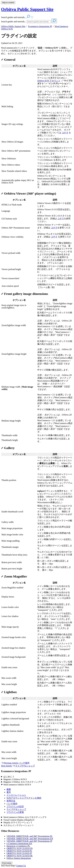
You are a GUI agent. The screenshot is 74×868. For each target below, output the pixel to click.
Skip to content (8, 3)
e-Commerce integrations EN (19, 844)
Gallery (8, 448)
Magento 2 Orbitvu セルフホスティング (23, 782)
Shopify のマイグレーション (18, 822)
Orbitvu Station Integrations (19, 858)
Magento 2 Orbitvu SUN (15, 779)
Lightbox (9, 692)
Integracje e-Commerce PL (18, 846)
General (8, 60)
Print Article (7, 863)
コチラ (65, 133)
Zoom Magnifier (14, 576)
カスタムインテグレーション (18, 825)
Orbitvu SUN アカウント (49, 81)
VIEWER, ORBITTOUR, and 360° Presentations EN (30, 839)
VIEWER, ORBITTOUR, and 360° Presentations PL (30, 836)
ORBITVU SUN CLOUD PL (19, 851)
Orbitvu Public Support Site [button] (27, 9)
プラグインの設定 (19, 36)
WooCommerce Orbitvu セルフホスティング (25, 817)
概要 (9, 789)
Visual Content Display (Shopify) (19, 820)
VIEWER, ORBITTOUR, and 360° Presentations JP (29, 841)
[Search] (39, 22)
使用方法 (11, 801)
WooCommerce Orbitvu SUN (17, 785)
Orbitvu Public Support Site (13, 26)
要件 (9, 792)
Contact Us (21, 866)
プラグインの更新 (15, 812)
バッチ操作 (12, 804)
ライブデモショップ (16, 809)
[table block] (37, 127)
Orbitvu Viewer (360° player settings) (29, 193)
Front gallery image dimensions (25, 294)
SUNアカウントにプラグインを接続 (24, 798)
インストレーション (16, 795)
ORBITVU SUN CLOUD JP (19, 853)
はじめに (9, 777)
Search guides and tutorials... (14, 22)
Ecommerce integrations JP (40, 26)
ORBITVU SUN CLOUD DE (20, 856)
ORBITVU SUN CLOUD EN (20, 848)
